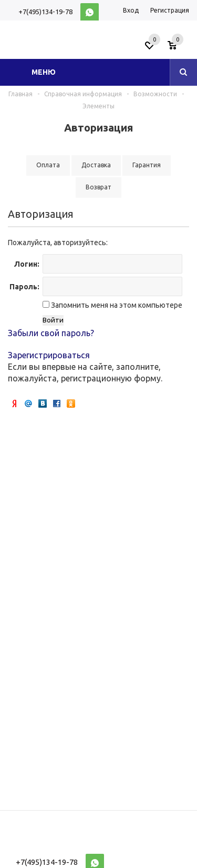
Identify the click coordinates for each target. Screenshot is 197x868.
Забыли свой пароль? (51, 333)
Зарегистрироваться (49, 355)
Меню (44, 72)
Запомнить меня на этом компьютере (116, 305)
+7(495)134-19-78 (45, 12)
